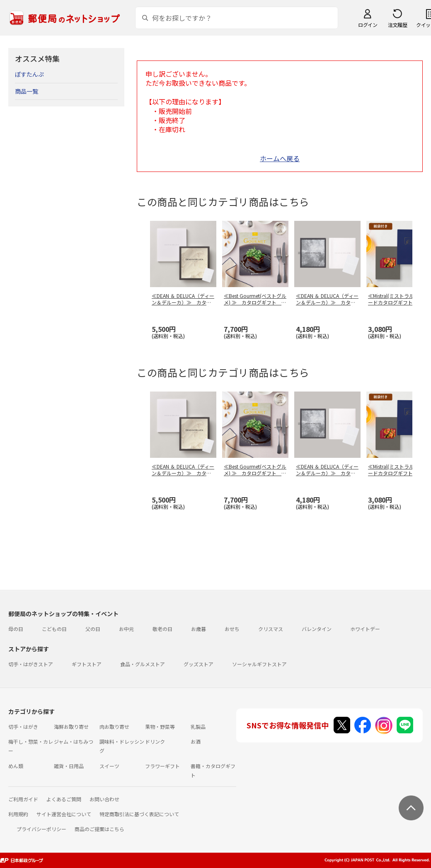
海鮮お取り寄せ (71, 727)
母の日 (16, 629)
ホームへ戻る (280, 158)
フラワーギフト (162, 766)
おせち (232, 629)
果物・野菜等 (160, 727)
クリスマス (271, 629)
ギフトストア (87, 664)
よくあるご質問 (64, 799)
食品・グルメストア (143, 664)
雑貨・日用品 (69, 766)
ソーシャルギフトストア (259, 664)
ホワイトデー (365, 629)
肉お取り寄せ (114, 727)
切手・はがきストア (31, 664)
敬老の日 (162, 629)
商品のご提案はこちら (99, 829)
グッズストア (199, 664)
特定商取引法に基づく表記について (139, 814)
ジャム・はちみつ (74, 741)
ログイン (368, 25)
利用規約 (18, 814)
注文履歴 (397, 25)
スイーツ (109, 766)
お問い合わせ (104, 799)
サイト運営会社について (64, 814)
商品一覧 (27, 91)
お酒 (196, 741)
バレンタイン (317, 629)
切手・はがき (23, 727)
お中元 (126, 629)
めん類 (16, 766)
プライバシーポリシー (41, 829)
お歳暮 (199, 629)
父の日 (93, 629)
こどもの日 (54, 629)
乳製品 (198, 727)
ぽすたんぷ (29, 74)
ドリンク (155, 741)
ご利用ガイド (23, 799)
